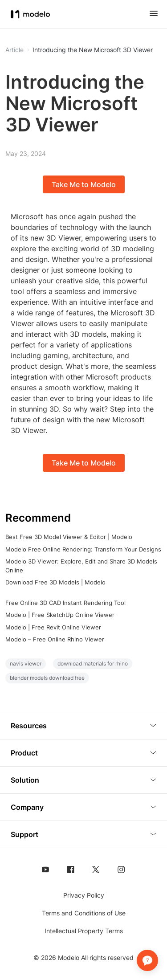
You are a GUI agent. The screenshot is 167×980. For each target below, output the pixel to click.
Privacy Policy (84, 895)
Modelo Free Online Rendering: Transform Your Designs (83, 549)
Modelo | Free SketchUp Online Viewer (60, 615)
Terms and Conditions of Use (84, 913)
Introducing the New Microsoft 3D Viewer (93, 50)
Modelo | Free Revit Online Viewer (53, 627)
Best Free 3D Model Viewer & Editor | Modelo (69, 537)
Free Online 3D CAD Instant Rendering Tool (65, 603)
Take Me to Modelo (84, 184)
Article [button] (14, 50)
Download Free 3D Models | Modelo (55, 582)
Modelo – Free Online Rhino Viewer (55, 639)
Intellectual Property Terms (84, 931)
